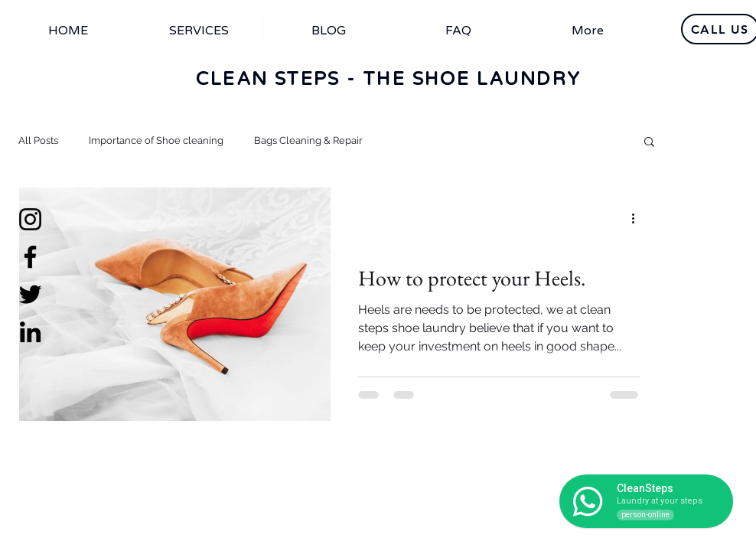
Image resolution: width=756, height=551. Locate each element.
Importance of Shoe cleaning (156, 140)
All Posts (38, 140)
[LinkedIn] (30, 332)
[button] (649, 143)
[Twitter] (30, 294)
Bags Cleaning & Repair (308, 140)
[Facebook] (30, 257)
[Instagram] (30, 219)
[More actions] (638, 219)
